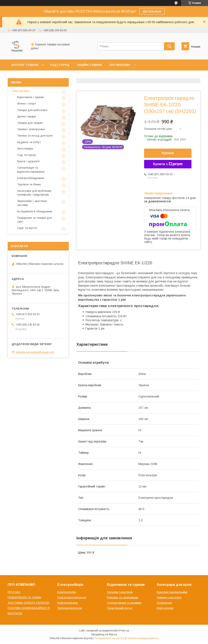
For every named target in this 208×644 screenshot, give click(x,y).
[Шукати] (169, 46)
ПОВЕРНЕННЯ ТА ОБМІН (24, 597)
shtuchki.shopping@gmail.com (35, 352)
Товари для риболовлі (32, 110)
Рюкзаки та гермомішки (123, 597)
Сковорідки (164, 603)
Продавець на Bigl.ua (104, 634)
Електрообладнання (31, 178)
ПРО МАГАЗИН (120, 65)
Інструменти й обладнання (35, 211)
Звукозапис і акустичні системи (32, 203)
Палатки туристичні (120, 592)
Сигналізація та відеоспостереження (31, 170)
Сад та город (26, 155)
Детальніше (152, 11)
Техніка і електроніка (31, 129)
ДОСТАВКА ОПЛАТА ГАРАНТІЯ (28, 603)
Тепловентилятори (70, 608)
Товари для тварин (30, 123)
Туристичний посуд (120, 608)
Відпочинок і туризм (30, 97)
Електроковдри (67, 603)
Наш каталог (21, 91)
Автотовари (25, 149)
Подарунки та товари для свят (34, 220)
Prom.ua (124, 631)
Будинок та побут (29, 142)
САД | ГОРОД (60, 65)
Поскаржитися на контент (109, 638)
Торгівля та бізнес (29, 184)
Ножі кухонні (165, 608)
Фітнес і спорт (27, 104)
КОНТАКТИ (15, 613)
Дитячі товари (27, 116)
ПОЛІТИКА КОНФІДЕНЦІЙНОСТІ (29, 608)
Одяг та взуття (27, 228)
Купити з (168, 164)
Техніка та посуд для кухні (35, 136)
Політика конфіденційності (142, 638)
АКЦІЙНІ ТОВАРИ (89, 65)
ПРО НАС (14, 592)
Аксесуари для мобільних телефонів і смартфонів (34, 193)
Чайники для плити (169, 597)
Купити (168, 153)
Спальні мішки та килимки (124, 603)
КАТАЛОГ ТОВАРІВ (25, 65)
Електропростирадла (72, 597)
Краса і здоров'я (28, 161)
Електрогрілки (67, 592)
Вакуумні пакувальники (172, 592)
